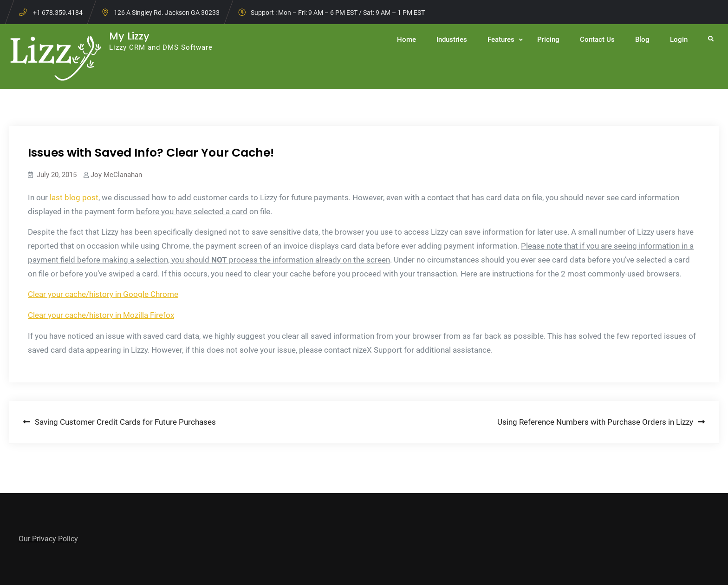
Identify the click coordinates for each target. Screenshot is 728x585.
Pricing (548, 39)
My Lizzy (129, 36)
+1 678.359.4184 (58, 13)
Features (501, 39)
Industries (452, 39)
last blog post (74, 197)
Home (406, 39)
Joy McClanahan (116, 175)
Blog (642, 39)
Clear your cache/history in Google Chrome (103, 294)
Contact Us (597, 39)
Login (679, 39)
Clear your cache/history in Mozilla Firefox (101, 315)
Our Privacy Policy (48, 539)
